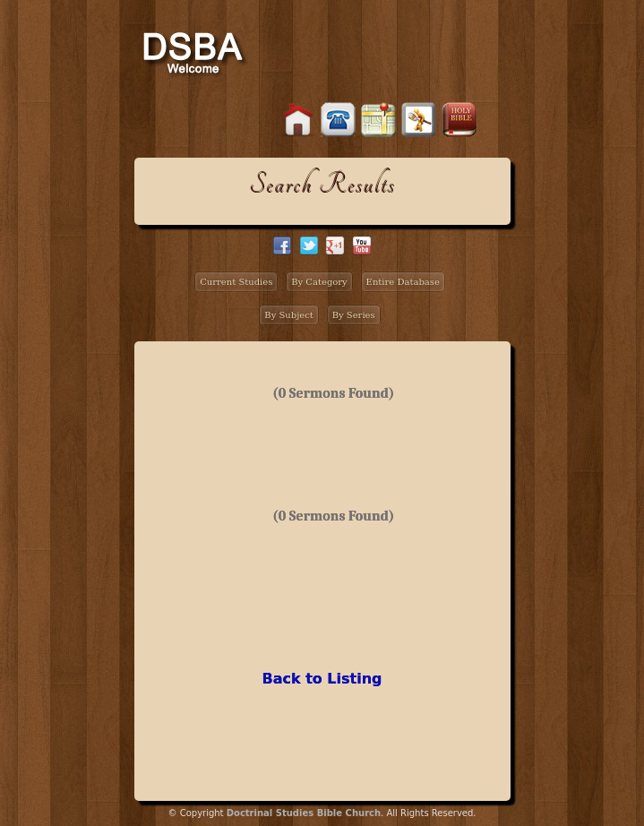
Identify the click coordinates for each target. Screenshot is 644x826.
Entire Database (403, 282)
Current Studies (236, 282)
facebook (282, 245)
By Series (354, 315)
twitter (309, 245)
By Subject (289, 315)
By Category (319, 282)
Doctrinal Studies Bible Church (304, 813)
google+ (335, 245)
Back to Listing (322, 679)
